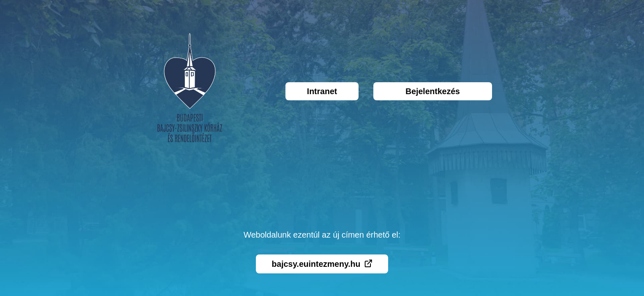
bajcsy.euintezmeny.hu (322, 264)
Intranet (322, 91)
